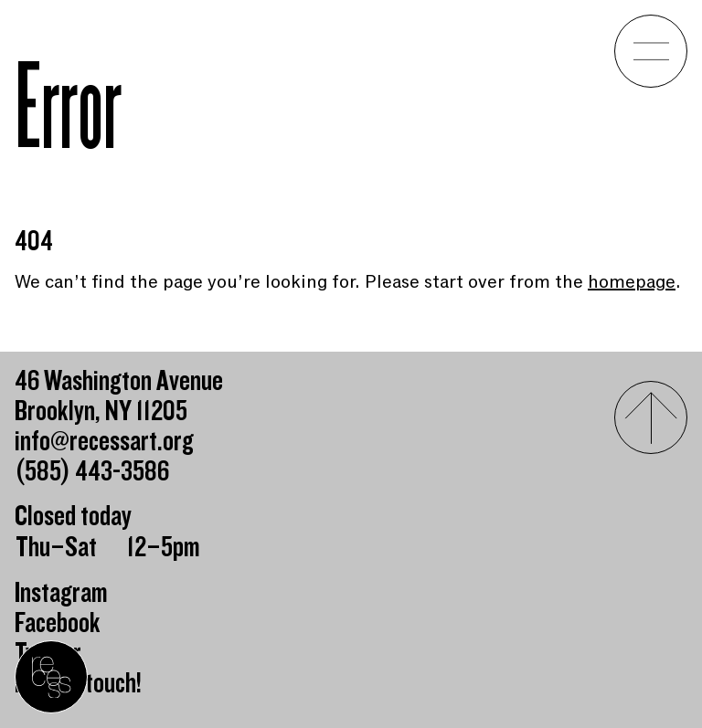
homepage (632, 282)
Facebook (58, 623)
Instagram (61, 593)
